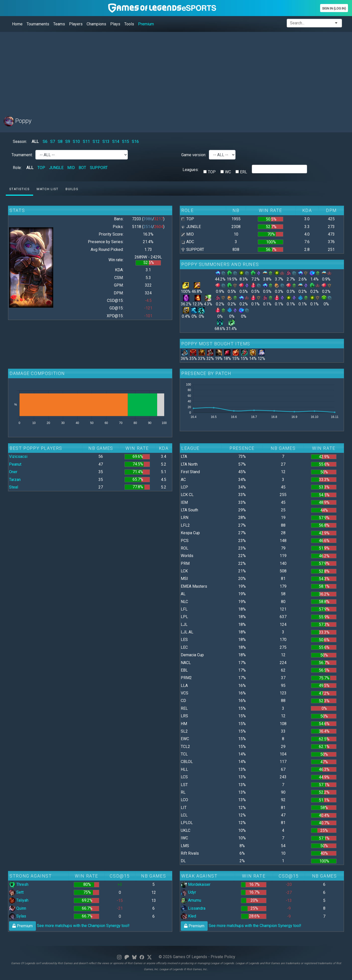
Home (17, 24)
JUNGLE (56, 168)
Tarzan (15, 480)
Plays (115, 24)
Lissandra (193, 908)
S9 (68, 142)
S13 (106, 142)
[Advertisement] (154, 71)
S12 (96, 142)
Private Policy (223, 957)
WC (228, 172)
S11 (86, 142)
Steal (14, 487)
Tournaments (38, 24)
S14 (116, 142)
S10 (76, 142)
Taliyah (19, 900)
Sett (16, 892)
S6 (45, 142)
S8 (60, 142)
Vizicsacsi (18, 456)
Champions (96, 24)
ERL (244, 172)
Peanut (15, 464)
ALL (35, 142)
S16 (135, 142)
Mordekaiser (196, 884)
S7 (53, 142)
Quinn (18, 908)
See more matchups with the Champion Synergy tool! (69, 926)
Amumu (191, 900)
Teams (59, 24)
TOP (41, 168)
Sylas (18, 916)
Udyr (188, 892)
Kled (188, 916)
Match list (47, 189)
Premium (146, 24)
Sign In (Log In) (334, 8)
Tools (129, 24)
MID (71, 168)
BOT (82, 168)
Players (76, 24)
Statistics (19, 189)
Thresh (19, 884)
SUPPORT (99, 168)
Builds (72, 189)
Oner (13, 472)
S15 (126, 142)
